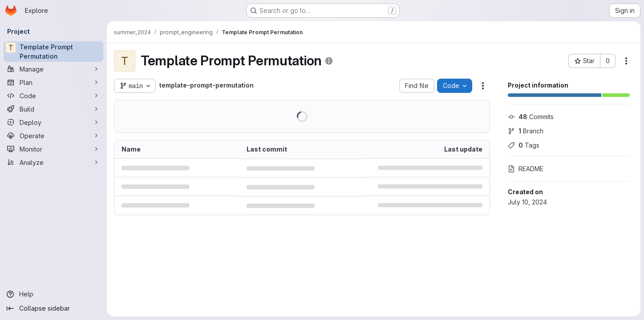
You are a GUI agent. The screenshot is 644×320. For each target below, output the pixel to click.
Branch (526, 131)
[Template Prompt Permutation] (53, 52)
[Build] (53, 109)
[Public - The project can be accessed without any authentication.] (329, 61)
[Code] (53, 96)
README (526, 169)
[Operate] (53, 136)
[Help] (53, 294)
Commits (531, 117)
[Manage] (53, 69)
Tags (524, 145)
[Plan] (53, 82)
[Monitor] (53, 149)
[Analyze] (53, 162)
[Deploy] (53, 122)
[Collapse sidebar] (53, 308)
